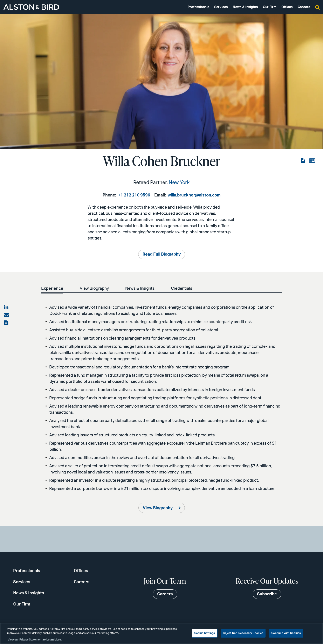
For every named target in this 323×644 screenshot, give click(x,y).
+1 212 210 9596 (134, 195)
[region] (161, 633)
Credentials (184, 289)
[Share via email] (7, 315)
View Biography (95, 289)
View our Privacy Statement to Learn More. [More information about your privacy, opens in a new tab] (35, 640)
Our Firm (270, 7)
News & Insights (245, 7)
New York (179, 183)
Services (221, 7)
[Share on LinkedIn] (7, 307)
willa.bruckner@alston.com (194, 195)
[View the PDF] (303, 161)
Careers (304, 7)
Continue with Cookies (286, 633)
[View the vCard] (312, 161)
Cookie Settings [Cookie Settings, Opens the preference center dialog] (205, 633)
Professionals (198, 7)
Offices (287, 7)
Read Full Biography (162, 254)
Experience (52, 289)
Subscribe (267, 594)
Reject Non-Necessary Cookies (243, 633)
